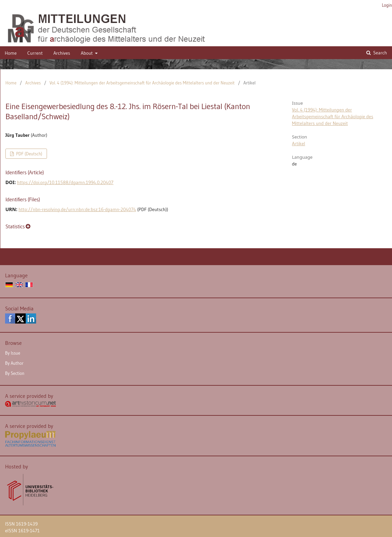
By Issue (13, 353)
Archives (62, 53)
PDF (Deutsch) (29, 154)
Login (387, 5)
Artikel (299, 144)
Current (35, 53)
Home (11, 53)
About (87, 53)
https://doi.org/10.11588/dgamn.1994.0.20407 (65, 182)
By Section (15, 373)
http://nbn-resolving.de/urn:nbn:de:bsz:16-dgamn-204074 (77, 209)
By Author (14, 363)
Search (379, 53)
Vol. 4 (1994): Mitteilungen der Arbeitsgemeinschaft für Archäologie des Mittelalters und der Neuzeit (142, 83)
